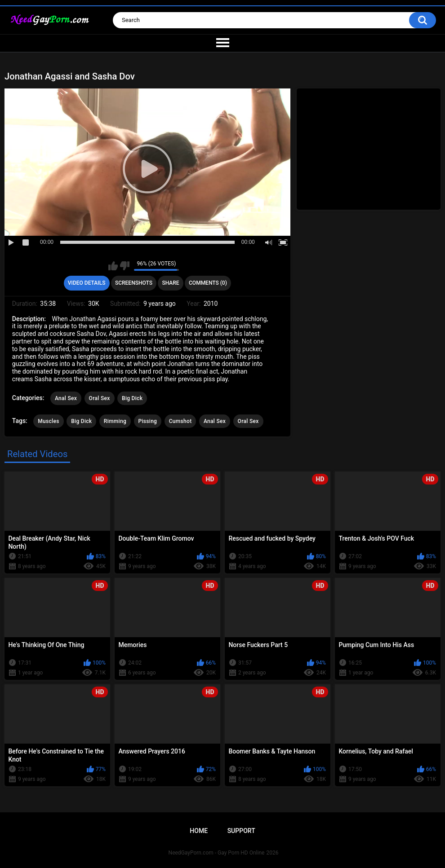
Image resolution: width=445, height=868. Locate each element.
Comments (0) (208, 283)
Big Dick (132, 398)
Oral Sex (100, 398)
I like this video (113, 266)
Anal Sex (66, 398)
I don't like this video (125, 266)
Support (241, 831)
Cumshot (180, 421)
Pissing (148, 421)
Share (170, 283)
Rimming (115, 421)
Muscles (48, 421)
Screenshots (134, 283)
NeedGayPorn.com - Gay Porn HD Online (217, 853)
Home (199, 831)
